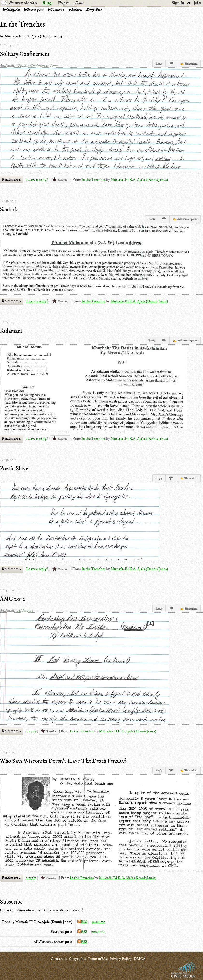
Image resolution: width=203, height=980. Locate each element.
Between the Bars (23, 3)
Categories (13, 10)
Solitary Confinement (25, 54)
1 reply (31, 731)
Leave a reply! (37, 180)
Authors (77, 10)
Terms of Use (98, 959)
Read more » (11, 180)
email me (98, 922)
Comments (57, 10)
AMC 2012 (13, 599)
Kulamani (11, 331)
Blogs (47, 3)
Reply (159, 64)
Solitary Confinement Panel (38, 65)
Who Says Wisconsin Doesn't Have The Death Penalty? (63, 761)
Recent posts (35, 10)
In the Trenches (93, 180)
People (63, 3)
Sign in (178, 3)
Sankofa (9, 210)
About (79, 3)
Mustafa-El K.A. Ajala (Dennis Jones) (139, 180)
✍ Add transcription (185, 219)
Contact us (59, 959)
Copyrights (77, 959)
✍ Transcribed (189, 64)
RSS (82, 922)
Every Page (94, 10)
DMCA (140, 959)
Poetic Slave (14, 469)
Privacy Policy (121, 959)
